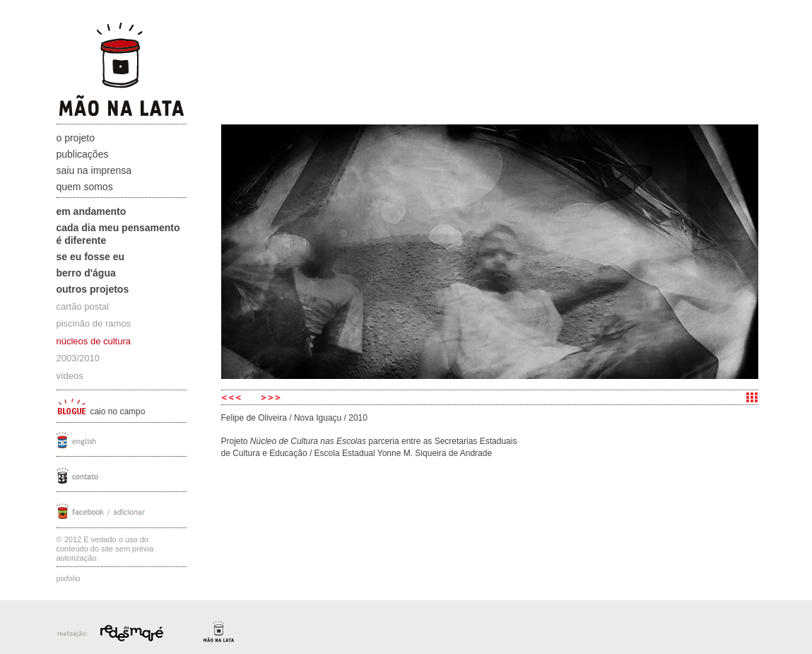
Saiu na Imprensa (94, 170)
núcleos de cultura (94, 341)
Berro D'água (86, 273)
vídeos (70, 376)
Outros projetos (93, 289)
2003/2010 (78, 358)
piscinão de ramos (94, 323)
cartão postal (83, 306)
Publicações (83, 154)
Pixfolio (69, 578)
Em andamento (92, 211)
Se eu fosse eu (91, 257)
